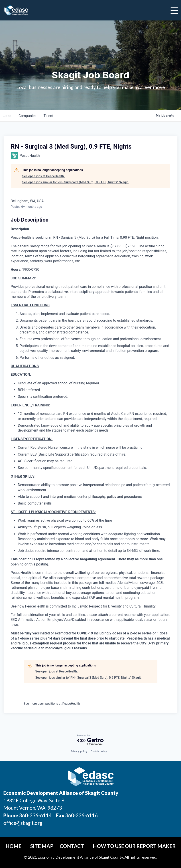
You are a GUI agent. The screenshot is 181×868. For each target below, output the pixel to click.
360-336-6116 (81, 815)
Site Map (42, 846)
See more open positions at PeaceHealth (52, 704)
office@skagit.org (23, 823)
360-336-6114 (35, 815)
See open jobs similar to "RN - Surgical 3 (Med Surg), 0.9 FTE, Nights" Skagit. (75, 182)
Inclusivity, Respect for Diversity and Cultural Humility (114, 606)
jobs (7, 116)
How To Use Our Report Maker (134, 846)
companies (27, 116)
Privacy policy (79, 751)
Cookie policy (99, 751)
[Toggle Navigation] (174, 10)
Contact (72, 846)
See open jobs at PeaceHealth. (44, 176)
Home (13, 846)
